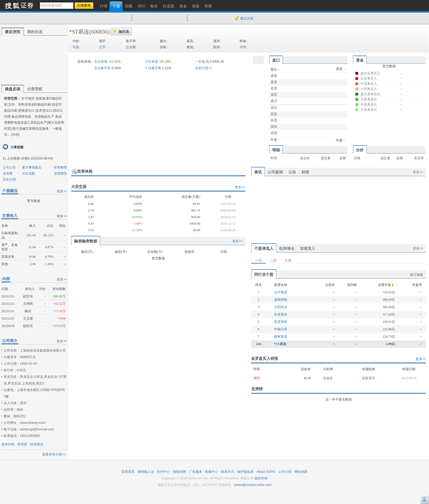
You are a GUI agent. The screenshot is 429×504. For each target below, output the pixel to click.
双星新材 (281, 322)
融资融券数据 (86, 241)
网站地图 (301, 472)
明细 (276, 150)
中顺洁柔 (281, 329)
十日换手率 (153, 68)
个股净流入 (264, 248)
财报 (305, 172)
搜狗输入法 (146, 472)
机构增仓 (287, 248)
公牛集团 (281, 292)
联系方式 (228, 472)
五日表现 (101, 62)
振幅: (163, 47)
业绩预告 (60, 173)
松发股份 (281, 314)
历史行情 (9, 179)
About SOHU (266, 472)
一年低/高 (202, 62)
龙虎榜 (8, 173)
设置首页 (128, 472)
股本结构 (8, 444)
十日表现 (151, 62)
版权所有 (261, 478)
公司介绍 (285, 472)
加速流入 (308, 248)
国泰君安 (369, 378)
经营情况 (37, 444)
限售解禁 (60, 167)
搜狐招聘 (179, 472)
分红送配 (28, 173)
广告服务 (196, 472)
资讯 (258, 172)
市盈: (76, 47)
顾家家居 (281, 337)
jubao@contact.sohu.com (253, 485)
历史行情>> (204, 68)
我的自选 (35, 32)
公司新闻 (275, 172)
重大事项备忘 (32, 167)
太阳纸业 (281, 307)
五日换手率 (102, 68)
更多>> (62, 191)
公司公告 (9, 167)
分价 (360, 150)
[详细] (15, 135)
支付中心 (163, 472)
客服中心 (211, 472)
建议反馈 (247, 18)
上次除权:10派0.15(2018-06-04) (30, 158)
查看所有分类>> (54, 454)
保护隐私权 (245, 472)
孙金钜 (328, 378)
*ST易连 (79, 32)
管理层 (22, 444)
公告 (292, 172)
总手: (103, 47)
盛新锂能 (281, 300)
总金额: (131, 47)
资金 (360, 60)
